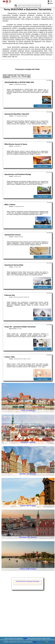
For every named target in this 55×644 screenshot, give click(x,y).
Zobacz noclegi (42, 106)
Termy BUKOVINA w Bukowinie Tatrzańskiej (28, 581)
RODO (35, 642)
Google (25, 638)
